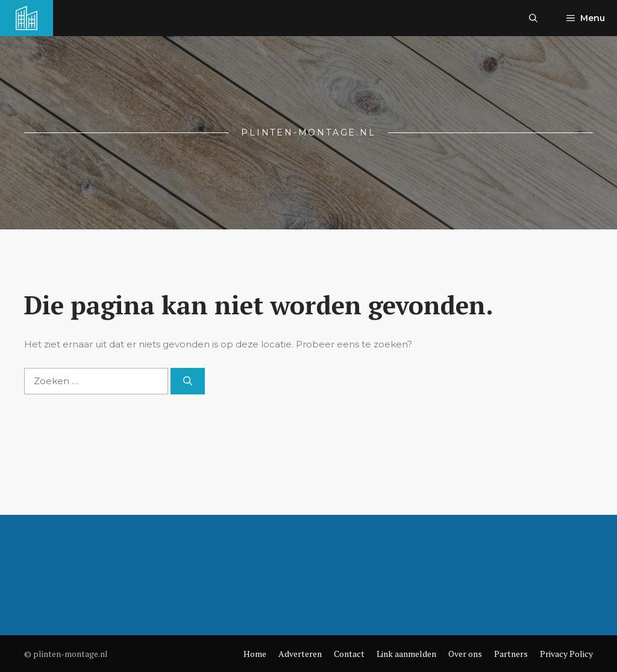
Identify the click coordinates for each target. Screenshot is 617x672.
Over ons (465, 654)
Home (255, 654)
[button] (533, 18)
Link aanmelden (406, 654)
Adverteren (300, 654)
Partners (511, 654)
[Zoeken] (188, 381)
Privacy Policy (566, 654)
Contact (349, 654)
